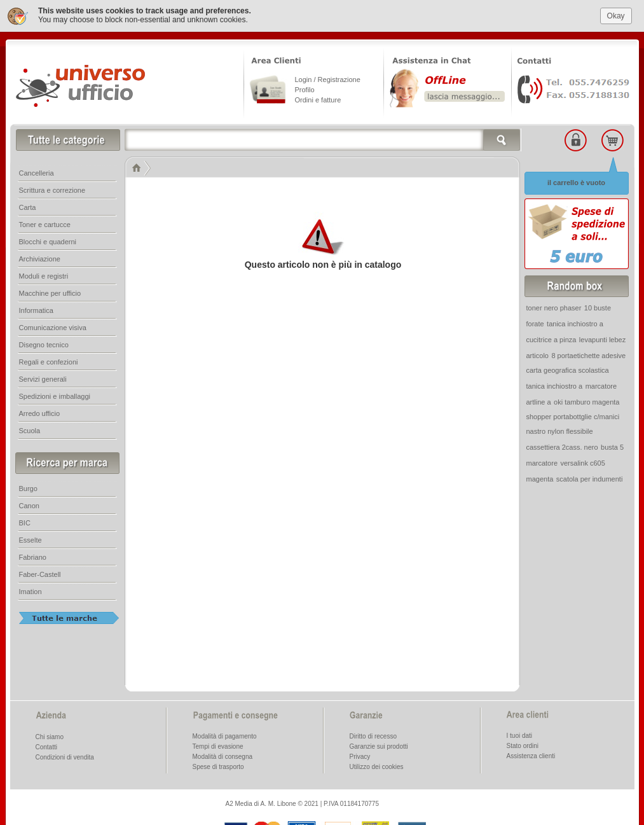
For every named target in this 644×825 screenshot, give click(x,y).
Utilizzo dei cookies (377, 765)
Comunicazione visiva (53, 326)
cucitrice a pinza (552, 338)
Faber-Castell (40, 572)
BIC (25, 521)
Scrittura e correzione (52, 188)
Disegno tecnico (44, 343)
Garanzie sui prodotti (379, 745)
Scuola (30, 429)
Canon (29, 504)
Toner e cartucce (45, 223)
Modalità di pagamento (225, 734)
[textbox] (323, 138)
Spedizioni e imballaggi (55, 394)
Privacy (360, 755)
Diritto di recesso (373, 734)
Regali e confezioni (49, 360)
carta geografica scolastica (568, 368)
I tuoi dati (520, 734)
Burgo (28, 487)
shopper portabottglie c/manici (573, 415)
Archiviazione (40, 257)
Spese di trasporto (218, 765)
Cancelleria (37, 171)
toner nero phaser (554, 306)
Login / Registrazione (328, 78)
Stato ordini (523, 744)
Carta (28, 205)
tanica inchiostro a (575, 322)
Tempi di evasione (218, 745)
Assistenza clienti (531, 754)
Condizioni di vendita (65, 755)
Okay (616, 13)
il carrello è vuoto (576, 181)
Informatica (36, 309)
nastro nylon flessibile (560, 429)
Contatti (46, 745)
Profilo (305, 88)
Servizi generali (43, 377)
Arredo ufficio (40, 412)
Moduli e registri (44, 274)
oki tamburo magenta (586, 400)
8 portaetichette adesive (588, 354)
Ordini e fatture (318, 98)
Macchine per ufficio (50, 291)
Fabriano (33, 555)
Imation (31, 590)
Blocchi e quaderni (48, 240)
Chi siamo (50, 735)
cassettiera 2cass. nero (562, 445)
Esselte (31, 538)
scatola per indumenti (590, 477)
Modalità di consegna (223, 755)
